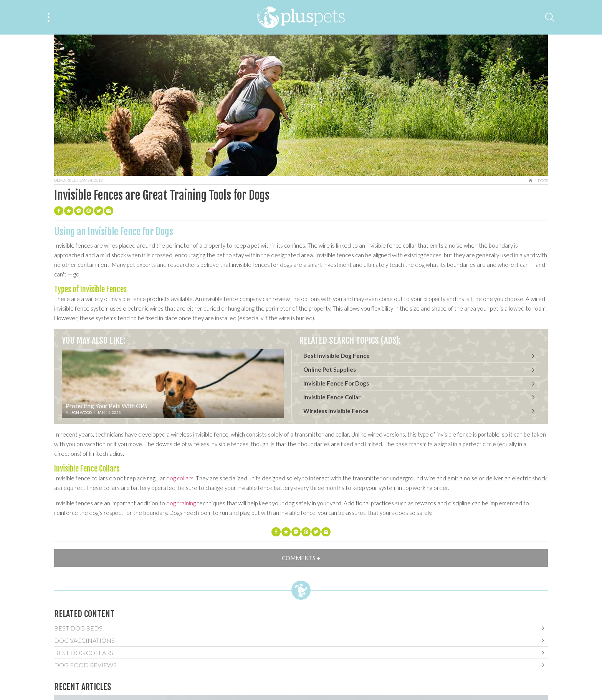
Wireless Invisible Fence (336, 411)
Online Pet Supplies (330, 369)
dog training (181, 503)
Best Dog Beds (78, 628)
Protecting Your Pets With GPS (107, 406)
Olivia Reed (65, 180)
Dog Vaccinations (84, 640)
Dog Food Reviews (85, 665)
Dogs (543, 180)
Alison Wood (79, 412)
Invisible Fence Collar (332, 397)
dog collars (180, 478)
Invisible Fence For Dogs (336, 383)
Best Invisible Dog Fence (337, 356)
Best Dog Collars (84, 653)
